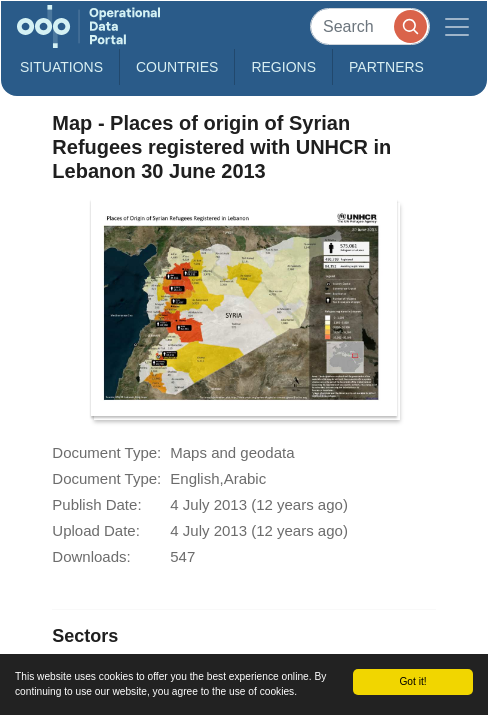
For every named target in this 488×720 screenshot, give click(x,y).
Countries (177, 67)
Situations (61, 67)
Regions (283, 67)
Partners (386, 67)
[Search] (370, 26)
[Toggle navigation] (457, 26)
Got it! (412, 681)
